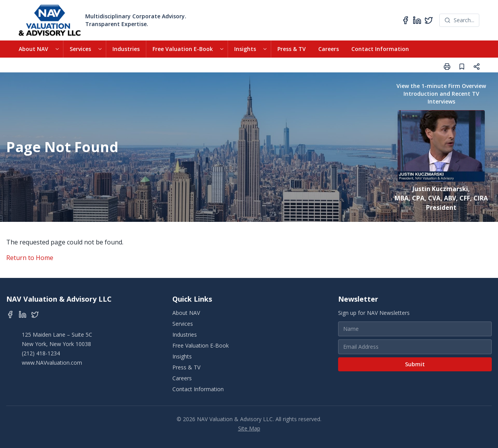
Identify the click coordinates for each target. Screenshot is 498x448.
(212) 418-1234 (41, 353)
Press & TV (292, 49)
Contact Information (380, 49)
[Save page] (462, 67)
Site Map (249, 428)
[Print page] (447, 67)
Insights (245, 49)
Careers (329, 49)
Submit (415, 364)
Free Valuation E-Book (183, 49)
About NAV (33, 49)
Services (80, 49)
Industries (126, 49)
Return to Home (30, 258)
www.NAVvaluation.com (52, 363)
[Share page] (477, 67)
